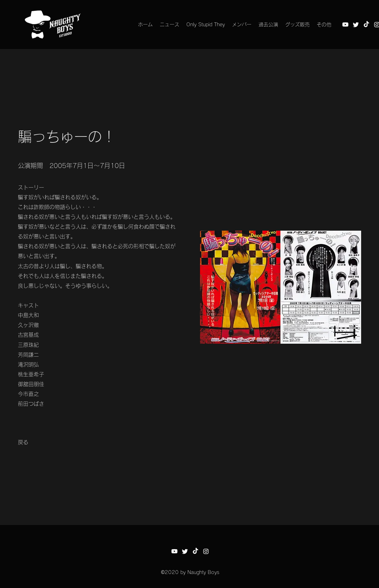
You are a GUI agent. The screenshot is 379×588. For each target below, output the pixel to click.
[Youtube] (345, 24)
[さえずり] (356, 24)
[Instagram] (206, 551)
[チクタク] (366, 24)
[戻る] (23, 443)
